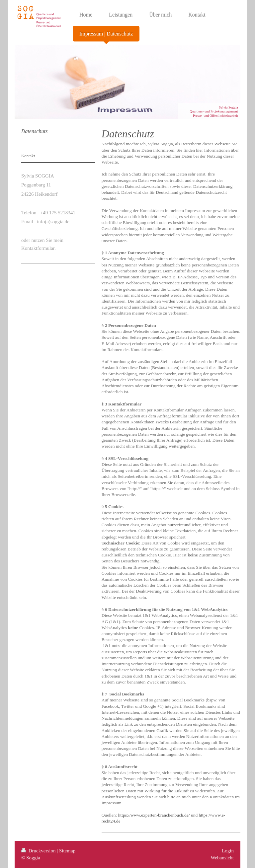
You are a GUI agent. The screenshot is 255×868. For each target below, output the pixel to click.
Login (228, 851)
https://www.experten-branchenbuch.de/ (154, 815)
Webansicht (222, 858)
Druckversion (39, 851)
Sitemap (67, 851)
